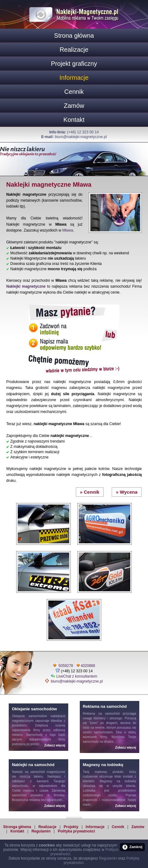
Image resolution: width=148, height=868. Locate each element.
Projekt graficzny (74, 64)
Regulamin (41, 831)
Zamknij (132, 847)
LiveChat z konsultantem (77, 676)
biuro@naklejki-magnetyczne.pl (81, 137)
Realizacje (74, 50)
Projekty (71, 827)
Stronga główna (17, 827)
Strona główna (74, 36)
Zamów (74, 106)
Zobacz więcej (55, 745)
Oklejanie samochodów (29, 716)
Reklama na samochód (101, 714)
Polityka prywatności (76, 831)
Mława (68, 230)
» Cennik (90, 492)
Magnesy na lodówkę (118, 781)
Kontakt (74, 120)
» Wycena (127, 492)
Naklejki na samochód (28, 772)
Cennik (74, 92)
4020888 (88, 666)
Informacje (74, 78)
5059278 (66, 666)
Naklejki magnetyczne (26, 286)
